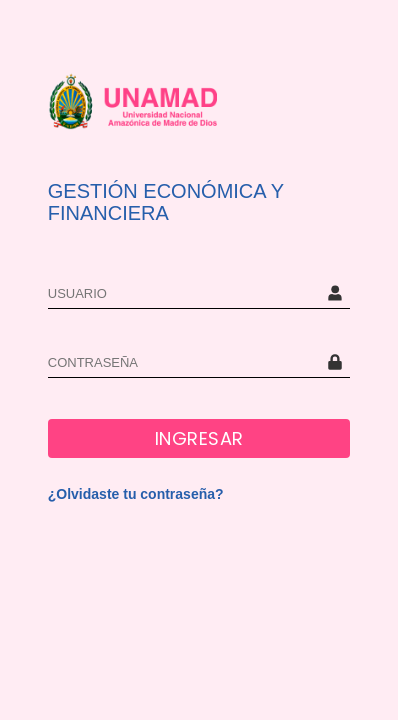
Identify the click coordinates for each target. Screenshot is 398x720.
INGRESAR (199, 438)
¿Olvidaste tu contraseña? (136, 494)
